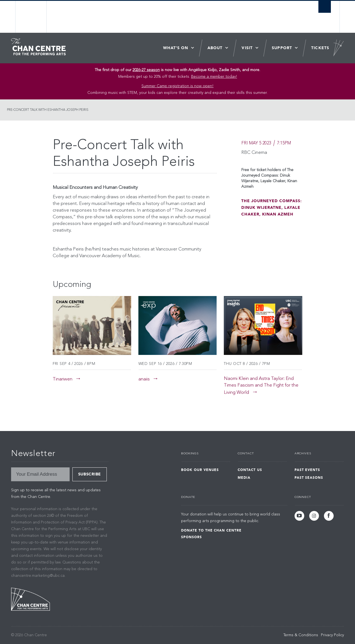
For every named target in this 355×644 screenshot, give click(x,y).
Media (244, 478)
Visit (247, 48)
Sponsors (192, 537)
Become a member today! (214, 77)
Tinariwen (63, 379)
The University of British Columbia (31, 17)
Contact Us (250, 470)
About (215, 48)
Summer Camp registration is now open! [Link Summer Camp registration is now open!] (177, 86)
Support (282, 48)
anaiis (144, 379)
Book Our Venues (200, 470)
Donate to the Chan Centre (211, 530)
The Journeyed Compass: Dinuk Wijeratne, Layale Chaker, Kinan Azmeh (272, 208)
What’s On (176, 48)
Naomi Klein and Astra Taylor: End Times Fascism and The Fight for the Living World (261, 386)
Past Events (307, 470)
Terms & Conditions (301, 635)
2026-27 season (146, 70)
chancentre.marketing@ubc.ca (38, 576)
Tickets (320, 48)
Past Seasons (309, 478)
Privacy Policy (332, 635)
